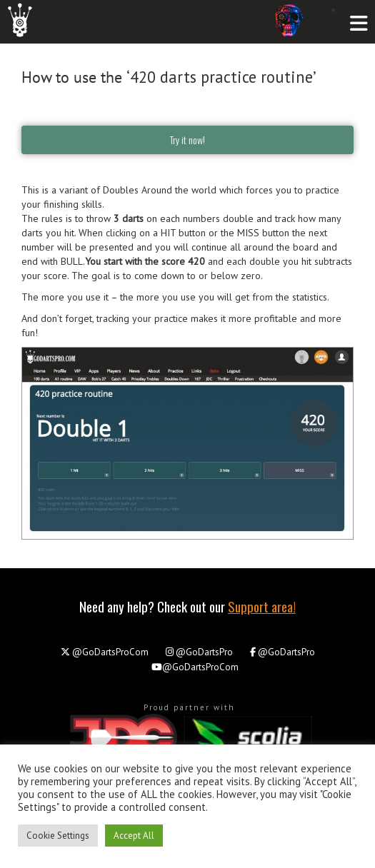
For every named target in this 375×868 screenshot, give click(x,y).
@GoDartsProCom (105, 652)
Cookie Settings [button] (58, 836)
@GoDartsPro (199, 652)
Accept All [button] (134, 836)
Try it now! (187, 140)
